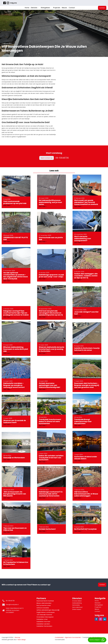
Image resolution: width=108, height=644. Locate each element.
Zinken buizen (77, 609)
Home (27, 8)
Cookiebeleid (59, 637)
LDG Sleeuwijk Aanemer (45, 615)
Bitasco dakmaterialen (44, 603)
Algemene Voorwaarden (73, 637)
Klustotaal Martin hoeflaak (45, 601)
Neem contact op (47, 158)
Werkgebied (46, 8)
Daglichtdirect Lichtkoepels (46, 612)
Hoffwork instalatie (43, 608)
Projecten (57, 8)
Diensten (35, 8)
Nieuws (64, 8)
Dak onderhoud (77, 607)
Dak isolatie (76, 605)
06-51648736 (62, 158)
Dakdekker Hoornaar (43, 622)
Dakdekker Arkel (42, 619)
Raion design (22, 640)
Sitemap (17, 637)
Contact (72, 8)
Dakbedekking (77, 603)
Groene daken (77, 601)
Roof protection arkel (44, 605)
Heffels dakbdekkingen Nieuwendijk (48, 610)
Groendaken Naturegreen (45, 617)
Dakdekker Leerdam (43, 624)
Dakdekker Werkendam (44, 626)
